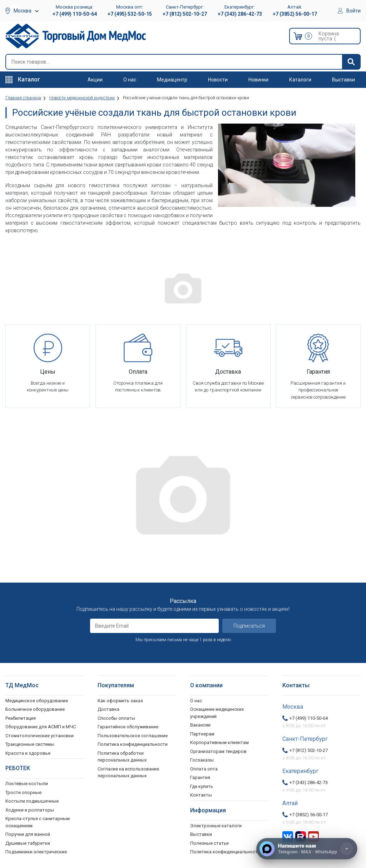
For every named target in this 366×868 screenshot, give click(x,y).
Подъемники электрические (36, 852)
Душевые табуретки (28, 843)
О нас (130, 80)
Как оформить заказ (120, 701)
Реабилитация (21, 718)
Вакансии (200, 725)
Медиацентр (172, 80)
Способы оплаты (116, 718)
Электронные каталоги (216, 826)
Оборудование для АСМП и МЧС (41, 727)
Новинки (258, 80)
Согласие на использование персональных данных (128, 772)
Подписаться (249, 626)
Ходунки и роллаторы (30, 810)
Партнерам (202, 734)
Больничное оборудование (35, 709)
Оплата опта (204, 769)
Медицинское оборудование (37, 701)
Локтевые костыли (27, 784)
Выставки (343, 80)
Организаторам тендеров (218, 751)
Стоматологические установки (39, 736)
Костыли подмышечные (32, 801)
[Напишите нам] (307, 849)
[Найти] (351, 62)
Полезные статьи (209, 843)
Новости (218, 80)
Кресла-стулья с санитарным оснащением (38, 822)
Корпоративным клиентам (219, 742)
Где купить (202, 786)
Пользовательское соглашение (133, 736)
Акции (95, 80)
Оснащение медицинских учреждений (217, 713)
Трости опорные (23, 792)
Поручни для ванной (28, 834)
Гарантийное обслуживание (128, 727)
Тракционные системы (30, 744)
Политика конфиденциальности (133, 744)
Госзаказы (202, 760)
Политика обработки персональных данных (122, 757)
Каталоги (300, 80)
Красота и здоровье (28, 753)
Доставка (108, 709)
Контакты (201, 795)
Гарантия (200, 777)
